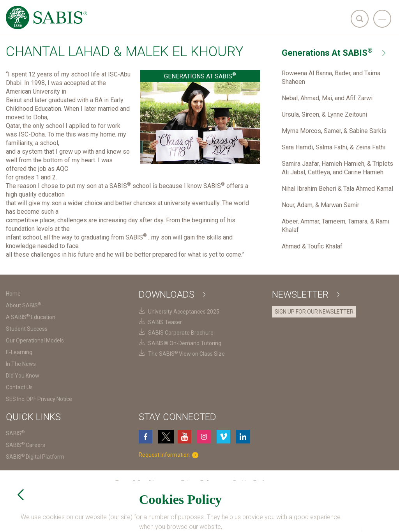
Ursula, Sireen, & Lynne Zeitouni (324, 114)
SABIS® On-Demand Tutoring (185, 343)
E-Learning (19, 352)
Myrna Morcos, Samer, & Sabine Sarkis (334, 131)
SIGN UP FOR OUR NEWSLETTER (314, 312)
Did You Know (23, 376)
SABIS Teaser (165, 322)
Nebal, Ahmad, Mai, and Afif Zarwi (327, 98)
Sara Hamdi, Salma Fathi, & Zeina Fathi (334, 147)
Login (243, 520)
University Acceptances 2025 (184, 312)
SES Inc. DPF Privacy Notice (39, 399)
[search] (360, 19)
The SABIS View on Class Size (186, 354)
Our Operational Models (35, 340)
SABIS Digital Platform (35, 457)
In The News (21, 364)
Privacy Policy (198, 482)
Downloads (172, 294)
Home (13, 294)
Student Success (27, 329)
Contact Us (19, 387)
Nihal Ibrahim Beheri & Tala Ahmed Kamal (337, 189)
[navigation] (382, 19)
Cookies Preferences (258, 482)
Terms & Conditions (139, 482)
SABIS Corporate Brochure (181, 333)
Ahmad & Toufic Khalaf (312, 246)
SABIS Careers (26, 445)
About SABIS (23, 305)
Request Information (170, 455)
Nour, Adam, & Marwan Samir (320, 205)
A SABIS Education (31, 317)
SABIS (15, 433)
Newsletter (306, 294)
